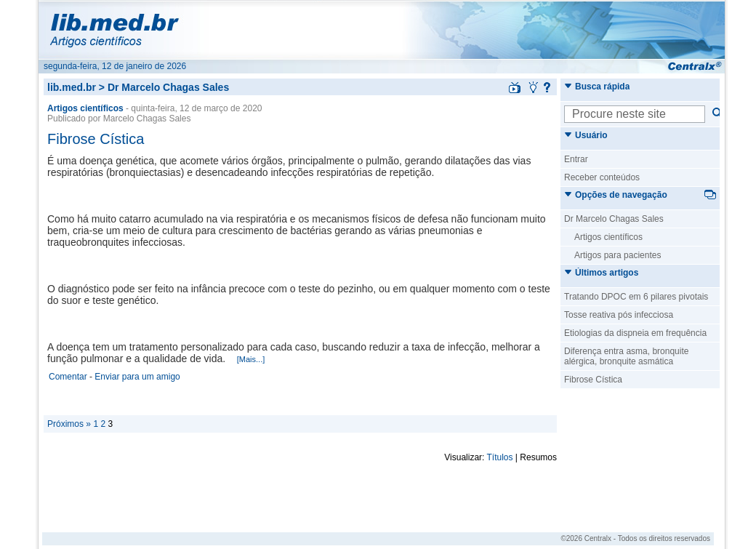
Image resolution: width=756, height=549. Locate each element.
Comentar (68, 377)
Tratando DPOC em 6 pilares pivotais (636, 297)
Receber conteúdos (602, 177)
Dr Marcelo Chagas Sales (614, 219)
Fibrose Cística (96, 139)
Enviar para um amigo (137, 377)
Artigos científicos (608, 237)
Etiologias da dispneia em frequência (635, 333)
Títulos (500, 457)
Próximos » (69, 424)
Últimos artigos (601, 273)
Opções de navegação (616, 195)
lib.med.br (72, 87)
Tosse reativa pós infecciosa (619, 315)
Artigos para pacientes (618, 255)
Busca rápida (597, 87)
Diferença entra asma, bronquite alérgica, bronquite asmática (626, 356)
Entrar (576, 159)
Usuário (586, 135)
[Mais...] (251, 359)
